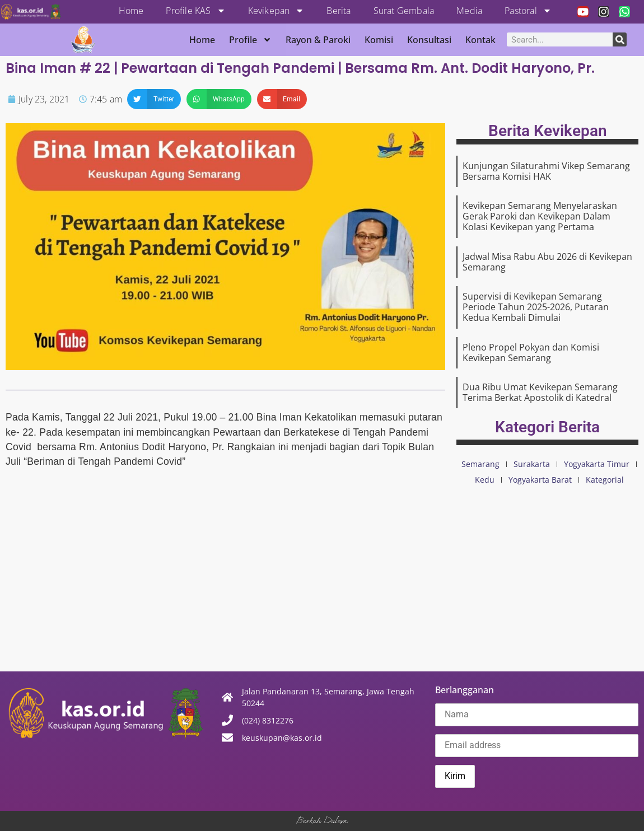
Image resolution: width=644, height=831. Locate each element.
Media (469, 11)
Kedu (485, 480)
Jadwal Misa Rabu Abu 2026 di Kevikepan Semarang (547, 262)
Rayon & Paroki (318, 40)
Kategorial (605, 480)
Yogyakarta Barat (540, 480)
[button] (154, 99)
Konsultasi (429, 40)
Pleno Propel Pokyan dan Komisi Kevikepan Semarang (531, 353)
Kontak (480, 40)
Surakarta (532, 464)
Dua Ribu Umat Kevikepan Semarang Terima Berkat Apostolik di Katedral (540, 392)
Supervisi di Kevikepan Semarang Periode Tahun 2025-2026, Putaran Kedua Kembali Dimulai (536, 307)
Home (131, 11)
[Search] (620, 39)
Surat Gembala (404, 11)
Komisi (379, 40)
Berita (339, 11)
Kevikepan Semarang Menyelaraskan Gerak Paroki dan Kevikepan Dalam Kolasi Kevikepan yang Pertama (540, 216)
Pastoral (528, 11)
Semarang (480, 464)
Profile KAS (195, 11)
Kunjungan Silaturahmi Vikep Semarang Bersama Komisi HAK (546, 171)
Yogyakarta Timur (597, 464)
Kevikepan (276, 11)
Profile (250, 40)
